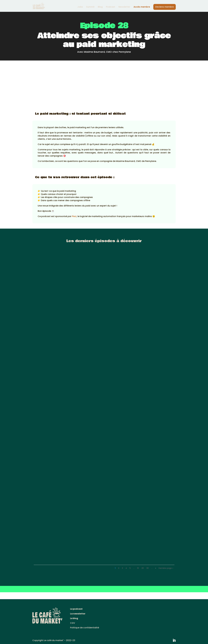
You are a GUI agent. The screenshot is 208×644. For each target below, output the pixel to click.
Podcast (111, 7)
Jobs (80, 7)
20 (143, 568)
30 (148, 568)
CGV (73, 623)
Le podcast (76, 609)
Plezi (74, 216)
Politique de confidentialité (85, 628)
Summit (90, 7)
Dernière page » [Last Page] (166, 568)
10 (138, 568)
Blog (100, 7)
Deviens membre (165, 7)
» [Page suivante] (156, 568)
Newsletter (124, 7)
